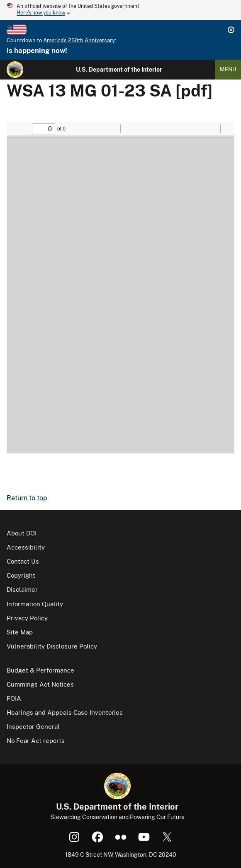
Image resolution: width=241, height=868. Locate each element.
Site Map (20, 632)
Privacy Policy (27, 618)
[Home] (15, 70)
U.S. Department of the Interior (119, 70)
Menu (228, 69)
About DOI (22, 533)
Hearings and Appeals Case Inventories (65, 712)
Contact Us (23, 561)
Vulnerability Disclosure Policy (52, 646)
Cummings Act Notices (40, 684)
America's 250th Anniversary (79, 40)
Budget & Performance (40, 670)
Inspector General (33, 727)
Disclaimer (22, 590)
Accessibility (26, 547)
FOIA (14, 698)
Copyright (21, 575)
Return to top (27, 498)
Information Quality (35, 604)
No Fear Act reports (36, 741)
